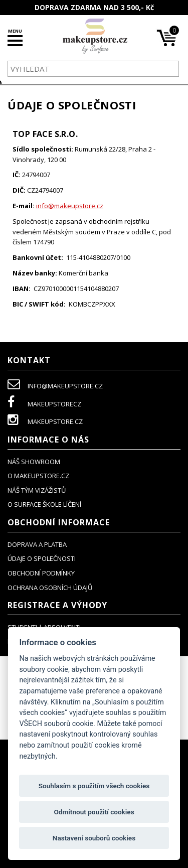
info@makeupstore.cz (70, 206)
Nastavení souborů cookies (94, 838)
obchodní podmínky (41, 573)
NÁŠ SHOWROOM (34, 462)
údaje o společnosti (42, 558)
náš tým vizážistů (37, 490)
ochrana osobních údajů (50, 588)
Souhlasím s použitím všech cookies (94, 786)
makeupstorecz (44, 404)
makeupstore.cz (45, 421)
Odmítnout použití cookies (94, 812)
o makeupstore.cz (38, 476)
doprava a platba (37, 544)
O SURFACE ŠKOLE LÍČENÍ (44, 504)
